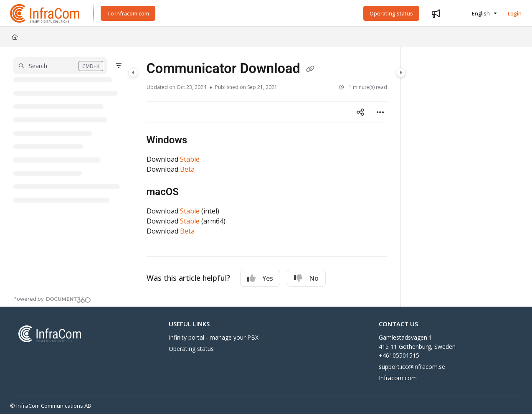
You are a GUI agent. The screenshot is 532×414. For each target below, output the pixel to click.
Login (515, 13)
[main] (267, 177)
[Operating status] (391, 13)
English (476, 13)
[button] (60, 66)
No (306, 278)
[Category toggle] (133, 72)
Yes (260, 278)
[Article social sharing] (360, 112)
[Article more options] (380, 112)
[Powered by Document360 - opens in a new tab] (52, 299)
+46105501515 (399, 355)
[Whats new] (436, 13)
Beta (187, 169)
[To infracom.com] (128, 13)
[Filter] (119, 66)
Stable (190, 159)
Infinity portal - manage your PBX (214, 337)
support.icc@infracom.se (412, 367)
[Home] (15, 37)
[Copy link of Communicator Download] (310, 69)
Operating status (191, 349)
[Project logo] (45, 13)
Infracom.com (398, 378)
